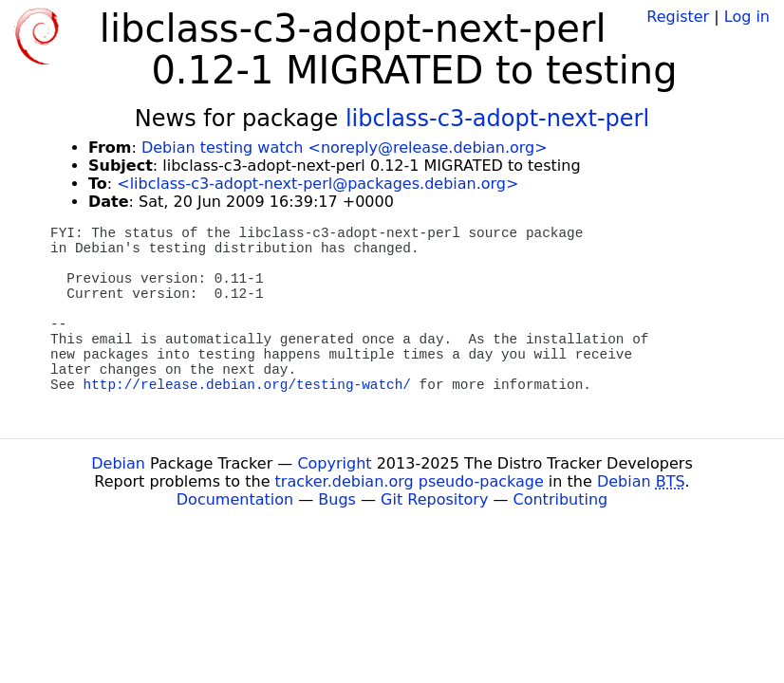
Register (678, 17)
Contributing (561, 499)
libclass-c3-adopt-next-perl (497, 119)
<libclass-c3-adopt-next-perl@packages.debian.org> (317, 184)
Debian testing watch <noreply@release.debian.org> (345, 148)
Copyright (334, 463)
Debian (118, 463)
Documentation (235, 499)
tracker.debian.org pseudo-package (410, 481)
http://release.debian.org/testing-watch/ (247, 385)
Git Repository (434, 499)
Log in (747, 17)
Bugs (337, 499)
